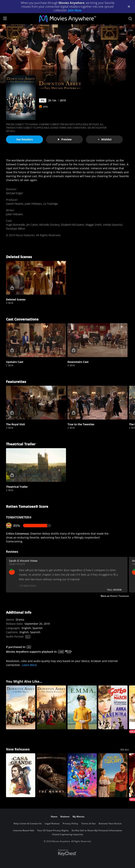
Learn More (29, 665)
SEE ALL (125, 750)
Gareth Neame (15, 204)
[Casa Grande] (21, 775)
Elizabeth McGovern (73, 225)
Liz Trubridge (51, 204)
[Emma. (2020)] (82, 707)
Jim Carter (32, 225)
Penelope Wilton (16, 229)
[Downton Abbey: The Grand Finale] (51, 707)
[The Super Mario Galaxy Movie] (82, 775)
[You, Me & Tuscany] (113, 775)
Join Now (75, 10)
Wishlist (104, 139)
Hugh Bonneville (15, 225)
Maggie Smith (94, 225)
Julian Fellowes (33, 204)
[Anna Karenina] (113, 707)
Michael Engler (15, 193)
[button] (36, 278)
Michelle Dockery (49, 225)
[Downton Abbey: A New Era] (21, 707)
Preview (64, 139)
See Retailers (25, 139)
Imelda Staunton (113, 225)
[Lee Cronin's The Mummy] (51, 775)
